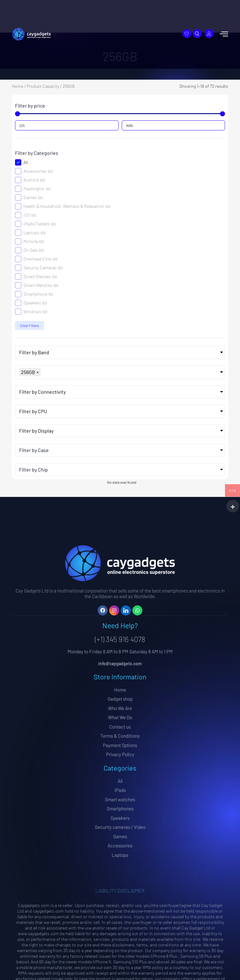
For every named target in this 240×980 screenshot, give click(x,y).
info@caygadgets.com (120, 664)
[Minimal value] (120, 114)
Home (18, 86)
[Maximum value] (173, 125)
